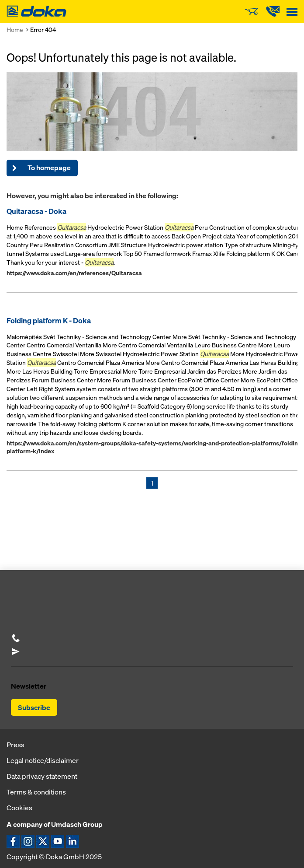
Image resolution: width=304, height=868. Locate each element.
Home (15, 30)
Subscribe (34, 707)
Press (16, 745)
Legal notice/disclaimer (43, 760)
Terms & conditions (36, 792)
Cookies (19, 808)
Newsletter (29, 686)
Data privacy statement (42, 776)
